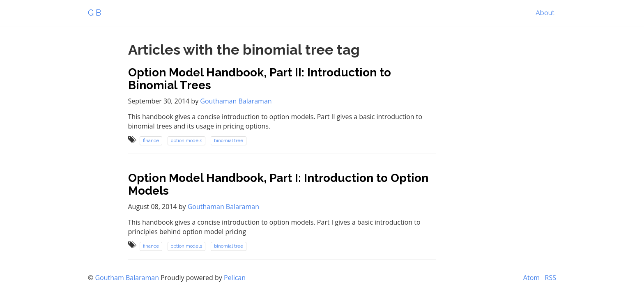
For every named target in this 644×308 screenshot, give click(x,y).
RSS (551, 278)
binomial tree (229, 141)
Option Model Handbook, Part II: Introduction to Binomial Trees (260, 79)
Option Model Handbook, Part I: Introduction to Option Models (278, 184)
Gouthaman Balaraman (236, 101)
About (545, 13)
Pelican (235, 278)
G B (94, 13)
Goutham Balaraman (127, 278)
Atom (531, 278)
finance (151, 141)
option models (186, 141)
